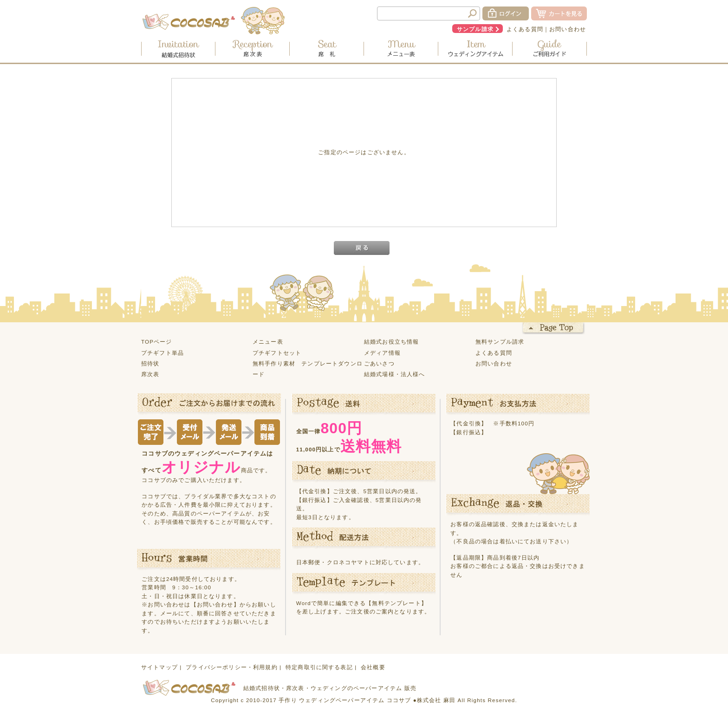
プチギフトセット (277, 353)
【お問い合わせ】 (215, 604)
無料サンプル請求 (500, 342)
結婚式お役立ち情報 (391, 342)
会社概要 (373, 667)
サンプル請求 (475, 29)
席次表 (150, 374)
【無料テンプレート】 (396, 603)
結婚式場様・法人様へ (395, 374)
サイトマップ (159, 667)
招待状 (150, 363)
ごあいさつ (379, 363)
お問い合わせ (568, 29)
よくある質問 (525, 29)
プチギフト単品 (162, 353)
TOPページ (157, 342)
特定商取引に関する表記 (319, 667)
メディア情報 (382, 353)
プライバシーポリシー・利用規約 (231, 667)
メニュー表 (268, 342)
